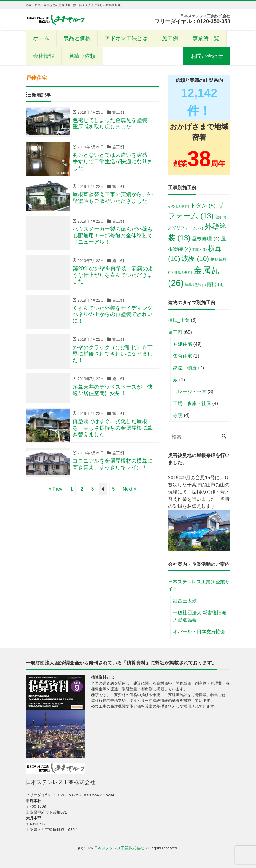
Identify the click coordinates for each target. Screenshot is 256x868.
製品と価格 (77, 38)
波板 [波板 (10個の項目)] (195, 258)
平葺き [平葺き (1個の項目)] (199, 250)
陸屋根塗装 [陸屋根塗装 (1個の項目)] (195, 285)
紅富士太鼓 (185, 601)
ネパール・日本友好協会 (199, 632)
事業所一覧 (206, 38)
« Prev (55, 489)
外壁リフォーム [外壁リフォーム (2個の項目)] (185, 228)
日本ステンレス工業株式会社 (119, 848)
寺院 (178, 415)
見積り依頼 (82, 56)
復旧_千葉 (179, 320)
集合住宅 (183, 356)
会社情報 (44, 56)
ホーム (41, 38)
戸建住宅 (183, 344)
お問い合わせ (207, 56)
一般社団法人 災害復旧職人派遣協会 (200, 616)
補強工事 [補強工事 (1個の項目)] (183, 272)
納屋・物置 (185, 368)
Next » (129, 489)
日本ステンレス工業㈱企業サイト (199, 585)
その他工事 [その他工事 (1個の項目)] (179, 206)
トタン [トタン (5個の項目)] (203, 206)
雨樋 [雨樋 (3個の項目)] (215, 284)
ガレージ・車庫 (190, 392)
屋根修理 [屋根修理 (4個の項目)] (206, 239)
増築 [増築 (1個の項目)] (220, 217)
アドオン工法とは (126, 38)
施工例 (170, 38)
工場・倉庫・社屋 (192, 403)
